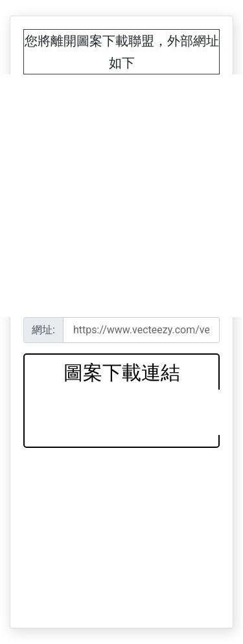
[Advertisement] (121, 196)
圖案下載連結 (122, 372)
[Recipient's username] (141, 330)
